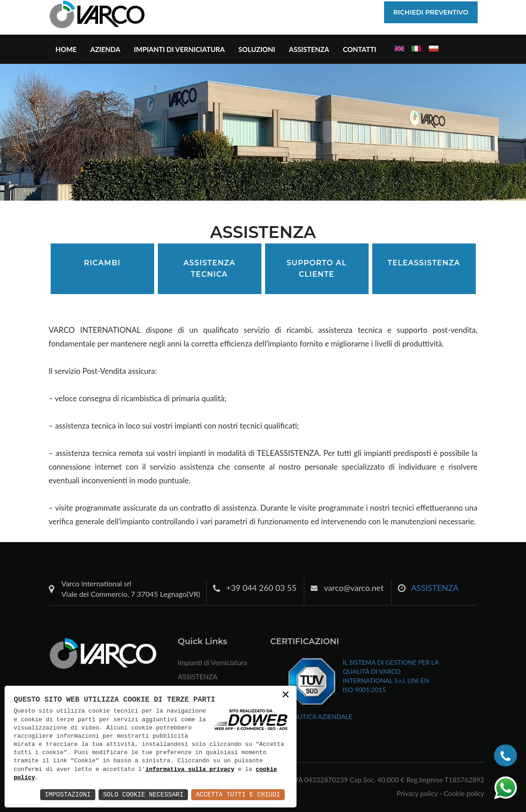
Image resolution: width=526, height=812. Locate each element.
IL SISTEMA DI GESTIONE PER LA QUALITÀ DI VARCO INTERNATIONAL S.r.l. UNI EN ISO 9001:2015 (391, 676)
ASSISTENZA (309, 49)
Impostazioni (68, 794)
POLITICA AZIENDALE (320, 716)
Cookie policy (464, 793)
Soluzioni (257, 49)
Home (66, 49)
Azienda (105, 49)
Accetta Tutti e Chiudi (238, 794)
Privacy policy (417, 793)
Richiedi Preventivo (431, 12)
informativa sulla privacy (190, 770)
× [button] (286, 695)
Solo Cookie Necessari (143, 794)
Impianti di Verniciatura (180, 49)
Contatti (359, 49)
